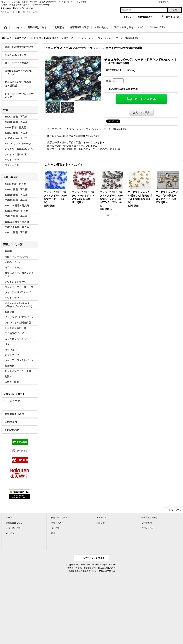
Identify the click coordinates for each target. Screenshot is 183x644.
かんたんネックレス (16, 55)
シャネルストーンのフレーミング (19, 95)
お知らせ (100, 523)
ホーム (9, 517)
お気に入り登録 (141, 112)
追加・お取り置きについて (19, 47)
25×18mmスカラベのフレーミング (19, 73)
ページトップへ (174, 510)
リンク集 (55, 528)
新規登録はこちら (146, 17)
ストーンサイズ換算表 (17, 63)
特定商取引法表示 (14, 414)
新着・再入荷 (57, 523)
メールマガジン (103, 517)
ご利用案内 (11, 422)
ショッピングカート (15, 528)
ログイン (128, 17)
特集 (53, 533)
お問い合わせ (12, 430)
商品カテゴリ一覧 (59, 517)
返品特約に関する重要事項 (123, 89)
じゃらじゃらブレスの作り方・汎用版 (19, 84)
